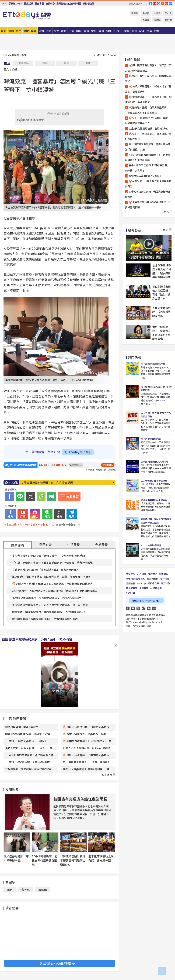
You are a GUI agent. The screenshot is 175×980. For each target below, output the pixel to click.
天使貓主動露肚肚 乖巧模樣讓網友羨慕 (161, 312)
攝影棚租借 (88, 4)
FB (150, 4)
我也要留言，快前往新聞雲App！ (59, 963)
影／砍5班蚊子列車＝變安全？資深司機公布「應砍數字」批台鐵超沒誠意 (55, 591)
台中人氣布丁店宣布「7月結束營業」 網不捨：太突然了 (148, 168)
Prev (113, 482)
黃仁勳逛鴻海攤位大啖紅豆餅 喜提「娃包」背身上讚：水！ (161, 292)
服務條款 (166, 583)
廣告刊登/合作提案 (136, 579)
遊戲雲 (168, 20)
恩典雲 (146, 20)
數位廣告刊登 (74, 4)
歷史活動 (29, 4)
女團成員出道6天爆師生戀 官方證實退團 (47, 483)
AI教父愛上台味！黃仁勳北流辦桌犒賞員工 (148, 184)
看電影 (135, 13)
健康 (88, 63)
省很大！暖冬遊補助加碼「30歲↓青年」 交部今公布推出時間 (48, 556)
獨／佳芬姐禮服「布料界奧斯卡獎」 (16, 858)
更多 (168, 212)
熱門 (19, 31)
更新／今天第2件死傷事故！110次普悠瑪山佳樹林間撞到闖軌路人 (54, 584)
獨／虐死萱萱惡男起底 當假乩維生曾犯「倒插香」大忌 (148, 147)
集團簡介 (164, 574)
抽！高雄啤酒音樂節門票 (153, 364)
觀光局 (26, 890)
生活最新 (73, 544)
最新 (4, 31)
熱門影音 (45, 544)
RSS (163, 4)
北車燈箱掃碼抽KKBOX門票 (154, 462)
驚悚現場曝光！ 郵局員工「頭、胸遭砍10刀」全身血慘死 (148, 99)
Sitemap (141, 583)
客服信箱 (131, 583)
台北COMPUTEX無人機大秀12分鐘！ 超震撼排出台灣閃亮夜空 (162, 271)
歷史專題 (39, 4)
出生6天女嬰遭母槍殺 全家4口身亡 (149, 128)
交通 (15, 69)
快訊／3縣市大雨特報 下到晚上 (28, 741)
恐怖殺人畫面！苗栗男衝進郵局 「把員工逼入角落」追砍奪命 (147, 110)
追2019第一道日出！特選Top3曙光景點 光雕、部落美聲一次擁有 (51, 577)
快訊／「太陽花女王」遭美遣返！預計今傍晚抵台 (148, 136)
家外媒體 (61, 4)
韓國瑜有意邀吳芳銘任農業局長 (80, 799)
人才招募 (142, 574)
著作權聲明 (132, 588)
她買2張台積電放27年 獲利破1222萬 (28, 734)
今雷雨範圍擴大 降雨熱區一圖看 (86, 734)
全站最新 (101, 544)
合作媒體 (165, 579)
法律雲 (157, 13)
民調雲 (146, 13)
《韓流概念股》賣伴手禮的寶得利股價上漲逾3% (73, 860)
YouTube (155, 4)
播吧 (26, 31)
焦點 (11, 31)
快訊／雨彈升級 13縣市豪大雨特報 (88, 755)
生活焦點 (23, 63)
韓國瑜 (43, 890)
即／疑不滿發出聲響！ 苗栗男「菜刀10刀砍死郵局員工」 (148, 68)
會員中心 (50, 4)
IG (159, 4)
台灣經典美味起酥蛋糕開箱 (154, 500)
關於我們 (153, 574)
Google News (171, 4)
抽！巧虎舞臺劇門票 (151, 439)
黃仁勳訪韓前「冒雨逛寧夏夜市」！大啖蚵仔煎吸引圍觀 (45, 619)
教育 (45, 63)
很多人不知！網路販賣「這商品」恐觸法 (87, 748)
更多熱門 (108, 775)
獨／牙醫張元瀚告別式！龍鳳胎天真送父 (148, 78)
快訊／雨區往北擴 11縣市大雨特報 (88, 727)
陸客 (10, 890)
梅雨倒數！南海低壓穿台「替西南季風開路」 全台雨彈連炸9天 (49, 612)
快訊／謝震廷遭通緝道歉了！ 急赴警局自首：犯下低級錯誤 (148, 157)
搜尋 (145, 3)
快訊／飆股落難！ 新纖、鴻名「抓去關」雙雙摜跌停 (148, 89)
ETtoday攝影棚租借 (151, 545)
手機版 (12, 4)
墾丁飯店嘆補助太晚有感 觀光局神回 (101, 858)
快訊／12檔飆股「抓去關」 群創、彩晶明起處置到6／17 (148, 121)
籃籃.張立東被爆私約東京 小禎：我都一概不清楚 (37, 639)
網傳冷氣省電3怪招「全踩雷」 (23, 727)
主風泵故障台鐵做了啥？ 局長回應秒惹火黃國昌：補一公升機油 (50, 605)
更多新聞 (107, 465)
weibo (167, 4)
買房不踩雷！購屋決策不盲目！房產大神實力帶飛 (156, 521)
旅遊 (64, 31)
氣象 (66, 63)
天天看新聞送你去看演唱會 (154, 481)
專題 (34, 31)
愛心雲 (168, 13)
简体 (5, 4)
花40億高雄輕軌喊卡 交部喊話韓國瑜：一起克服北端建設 (46, 598)
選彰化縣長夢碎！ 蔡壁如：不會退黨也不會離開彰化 (161, 333)
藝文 (6, 69)
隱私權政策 (153, 583)
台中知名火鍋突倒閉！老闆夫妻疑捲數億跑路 (148, 194)
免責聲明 (144, 588)
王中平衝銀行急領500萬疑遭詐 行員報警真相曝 (148, 205)
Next (109, 482)
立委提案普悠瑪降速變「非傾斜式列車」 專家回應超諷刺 (46, 570)
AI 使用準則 (156, 588)
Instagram (138, 608)
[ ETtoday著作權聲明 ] (64, 525)
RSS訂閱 (130, 593)
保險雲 (157, 20)
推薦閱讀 (17, 545)
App (20, 4)
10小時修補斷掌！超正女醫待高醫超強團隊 (45, 860)
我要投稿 (131, 574)
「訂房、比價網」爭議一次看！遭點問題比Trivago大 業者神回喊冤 (52, 563)
